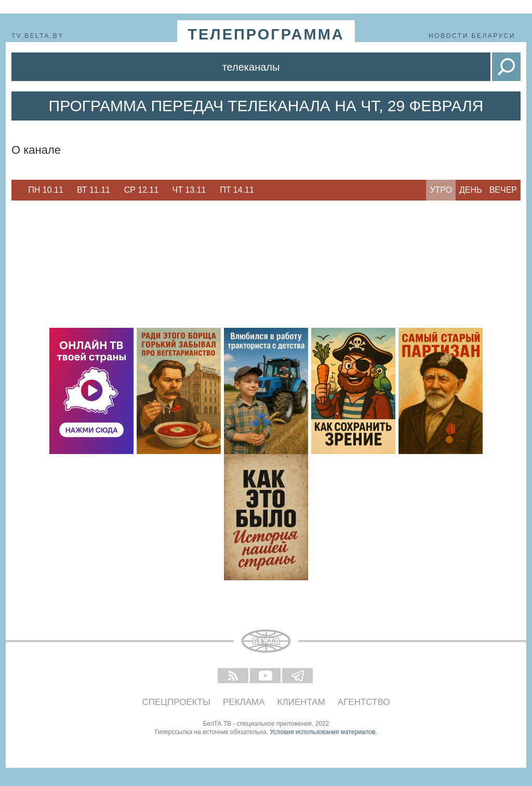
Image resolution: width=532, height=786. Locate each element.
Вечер (503, 190)
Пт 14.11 (237, 190)
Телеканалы (251, 67)
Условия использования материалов (322, 732)
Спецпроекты (177, 702)
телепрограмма (266, 34)
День (471, 190)
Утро (441, 190)
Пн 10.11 (46, 190)
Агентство (364, 702)
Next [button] (266, 190)
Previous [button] (17, 190)
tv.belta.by (38, 36)
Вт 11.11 (94, 190)
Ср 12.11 (142, 190)
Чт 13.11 (189, 190)
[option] (46, 190)
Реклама (244, 702)
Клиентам (301, 702)
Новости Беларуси (472, 36)
